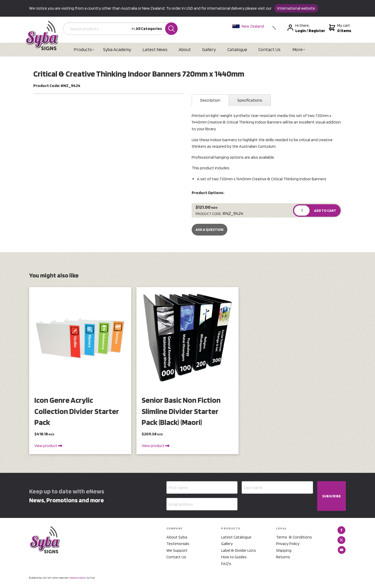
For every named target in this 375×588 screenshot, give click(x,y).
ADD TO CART (325, 211)
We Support (177, 550)
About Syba (177, 537)
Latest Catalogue (236, 537)
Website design (78, 578)
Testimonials (178, 544)
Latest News (155, 49)
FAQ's (226, 564)
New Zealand (248, 26)
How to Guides (234, 557)
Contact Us (269, 49)
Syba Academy (117, 49)
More (298, 49)
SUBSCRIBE (332, 496)
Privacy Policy (288, 544)
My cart (339, 28)
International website (296, 8)
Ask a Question (210, 230)
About (185, 49)
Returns (283, 557)
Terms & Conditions (294, 537)
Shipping (284, 550)
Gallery (209, 49)
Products (83, 49)
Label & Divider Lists (239, 550)
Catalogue (237, 49)
